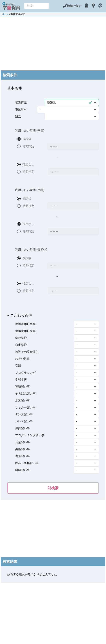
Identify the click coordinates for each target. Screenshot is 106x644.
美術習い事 (22, 449)
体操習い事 (22, 428)
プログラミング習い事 (30, 435)
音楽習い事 (22, 442)
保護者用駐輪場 (25, 331)
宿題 (18, 366)
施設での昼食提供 (27, 352)
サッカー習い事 (25, 407)
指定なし (28, 164)
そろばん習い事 (25, 394)
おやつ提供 (22, 359)
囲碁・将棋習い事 (27, 463)
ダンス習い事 (24, 414)
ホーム (6, 14)
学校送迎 (21, 338)
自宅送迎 (21, 345)
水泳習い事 (22, 400)
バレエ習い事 (24, 421)
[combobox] (37, 6)
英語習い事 (22, 387)
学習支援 (21, 380)
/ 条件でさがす (17, 14)
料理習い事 (22, 470)
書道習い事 (22, 456)
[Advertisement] (53, 43)
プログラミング (25, 373)
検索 (53, 488)
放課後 (27, 139)
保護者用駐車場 (25, 324)
